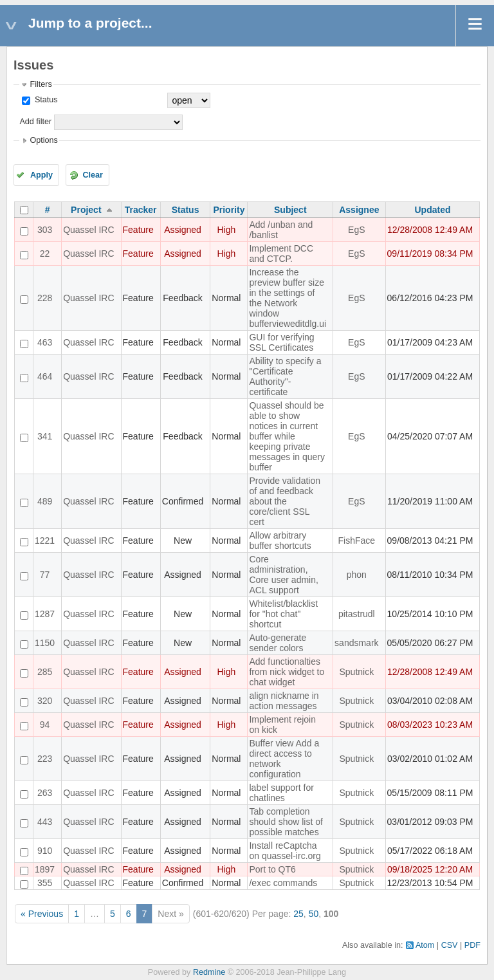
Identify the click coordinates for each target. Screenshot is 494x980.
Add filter (35, 122)
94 (45, 725)
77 (45, 575)
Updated (433, 210)
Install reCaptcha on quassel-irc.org (285, 851)
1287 (45, 614)
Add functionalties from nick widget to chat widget (287, 672)
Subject (290, 210)
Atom (425, 945)
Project (86, 210)
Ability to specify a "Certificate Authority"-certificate (285, 376)
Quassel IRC (88, 230)
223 (45, 759)
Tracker (141, 210)
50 (314, 914)
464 (45, 376)
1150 (45, 643)
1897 (45, 869)
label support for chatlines (281, 793)
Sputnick (356, 672)
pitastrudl (357, 614)
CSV (450, 945)
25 (298, 914)
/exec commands (283, 883)
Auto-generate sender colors (278, 643)
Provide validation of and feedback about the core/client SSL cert (285, 501)
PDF (472, 945)
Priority (229, 210)
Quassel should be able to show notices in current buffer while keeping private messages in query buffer (287, 436)
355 (45, 883)
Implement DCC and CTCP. (281, 254)
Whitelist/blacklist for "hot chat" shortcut (283, 614)
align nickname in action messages (284, 701)
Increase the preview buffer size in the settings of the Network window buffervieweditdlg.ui (288, 298)
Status (45, 100)
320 (45, 701)
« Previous (42, 914)
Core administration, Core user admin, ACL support (283, 575)
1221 (45, 541)
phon (357, 575)
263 (45, 793)
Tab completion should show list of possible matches (286, 822)
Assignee (359, 210)
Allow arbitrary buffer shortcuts (280, 541)
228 (45, 298)
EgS (356, 230)
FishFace (357, 541)
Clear (93, 175)
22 (45, 254)
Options (43, 140)
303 (45, 230)
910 (45, 851)
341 (45, 436)
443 (45, 822)
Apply (41, 175)
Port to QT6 (272, 869)
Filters (41, 84)
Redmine (209, 972)
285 (45, 672)
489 (45, 501)
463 (45, 342)
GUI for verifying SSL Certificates (281, 342)
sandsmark (356, 643)
